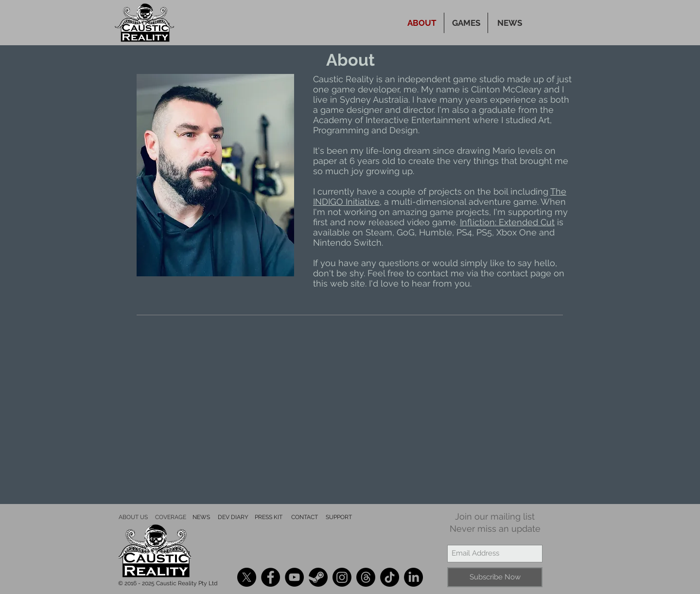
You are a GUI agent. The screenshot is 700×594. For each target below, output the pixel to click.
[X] (247, 577)
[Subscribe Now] (495, 577)
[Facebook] (271, 577)
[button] (466, 23)
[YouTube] (294, 577)
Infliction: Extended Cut (507, 222)
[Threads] (366, 577)
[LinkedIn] (413, 577)
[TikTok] (390, 577)
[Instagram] (342, 577)
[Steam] (318, 577)
